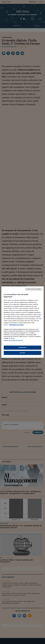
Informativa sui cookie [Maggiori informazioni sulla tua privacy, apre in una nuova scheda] (16, 325)
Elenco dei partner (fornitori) (13, 340)
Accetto (23, 353)
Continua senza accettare (34, 289)
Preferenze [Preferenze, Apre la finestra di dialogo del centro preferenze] (23, 347)
